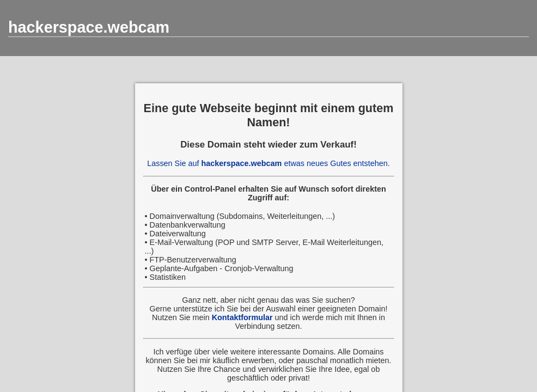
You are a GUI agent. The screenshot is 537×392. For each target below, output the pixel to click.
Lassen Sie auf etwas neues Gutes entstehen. (268, 163)
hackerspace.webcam (89, 27)
